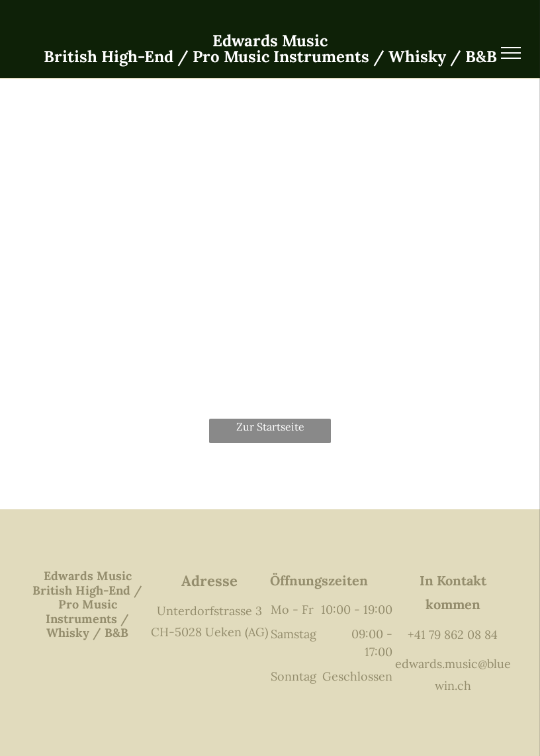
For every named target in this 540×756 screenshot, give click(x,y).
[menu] (511, 53)
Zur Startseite (270, 427)
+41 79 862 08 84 (453, 635)
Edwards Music (270, 41)
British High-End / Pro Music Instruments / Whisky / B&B (270, 57)
